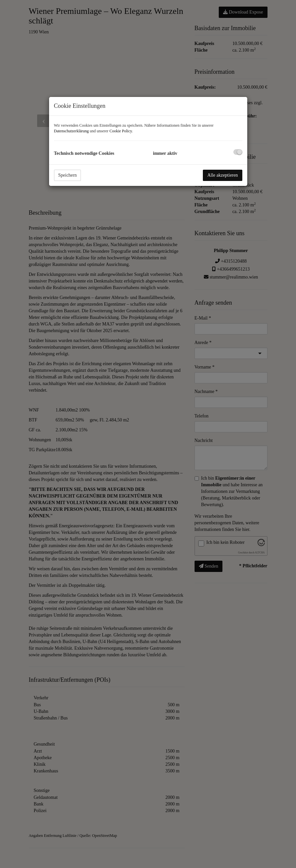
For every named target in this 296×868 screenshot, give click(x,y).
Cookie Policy (121, 131)
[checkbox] (238, 152)
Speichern (68, 175)
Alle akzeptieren (222, 175)
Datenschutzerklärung (71, 131)
